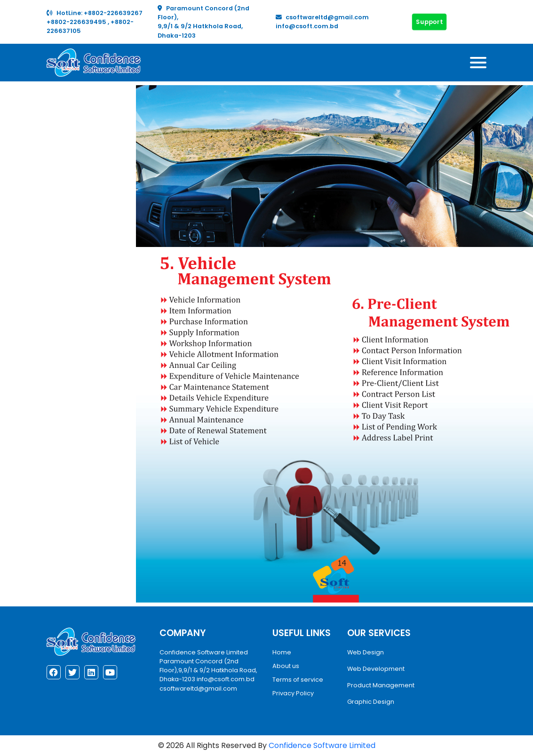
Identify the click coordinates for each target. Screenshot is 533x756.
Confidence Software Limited (322, 745)
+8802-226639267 (113, 13)
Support (430, 22)
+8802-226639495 (77, 22)
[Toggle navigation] (478, 63)
